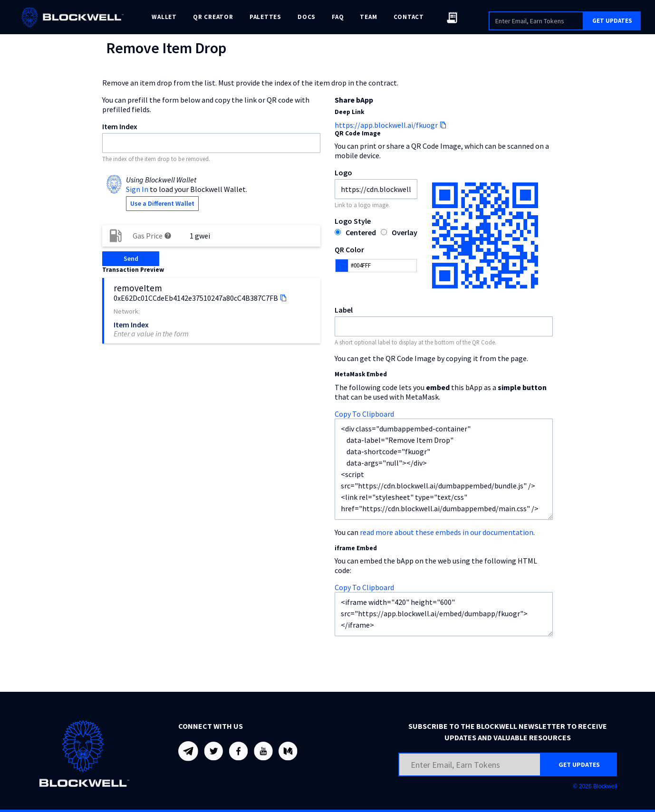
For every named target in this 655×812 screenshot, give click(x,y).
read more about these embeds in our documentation (447, 532)
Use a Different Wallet (162, 203)
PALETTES (265, 17)
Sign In (137, 189)
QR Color (349, 249)
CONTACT (409, 17)
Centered (361, 232)
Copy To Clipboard (364, 414)
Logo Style (353, 221)
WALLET (164, 17)
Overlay (405, 232)
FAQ (338, 17)
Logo (343, 172)
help (168, 236)
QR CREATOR (213, 17)
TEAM (368, 17)
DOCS (307, 17)
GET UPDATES (612, 21)
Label (344, 310)
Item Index (120, 126)
